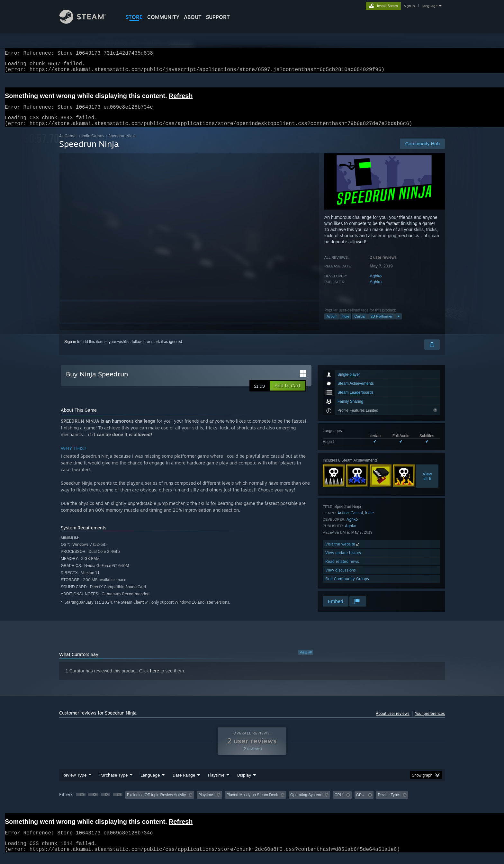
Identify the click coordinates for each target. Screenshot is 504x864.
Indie (346, 324)
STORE (134, 17)
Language (150, 783)
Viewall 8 (427, 484)
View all (306, 660)
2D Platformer (382, 324)
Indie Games (93, 144)
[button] (288, 393)
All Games (68, 144)
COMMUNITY (163, 17)
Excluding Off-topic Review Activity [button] (157, 803)
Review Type (74, 783)
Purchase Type (113, 783)
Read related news (342, 569)
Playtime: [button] (206, 803)
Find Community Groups (347, 586)
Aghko (376, 284)
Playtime (216, 783)
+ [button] (399, 324)
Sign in (70, 349)
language (430, 6)
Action (332, 324)
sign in (409, 6)
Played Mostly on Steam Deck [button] (252, 803)
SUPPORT (218, 17)
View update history (343, 560)
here (155, 679)
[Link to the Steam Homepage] (87, 22)
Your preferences (430, 721)
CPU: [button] (339, 803)
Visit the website (343, 552)
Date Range (184, 783)
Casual (360, 324)
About (193, 17)
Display (244, 783)
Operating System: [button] (306, 803)
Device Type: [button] (389, 803)
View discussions (341, 578)
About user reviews (393, 721)
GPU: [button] (361, 803)
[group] (252, 803)
